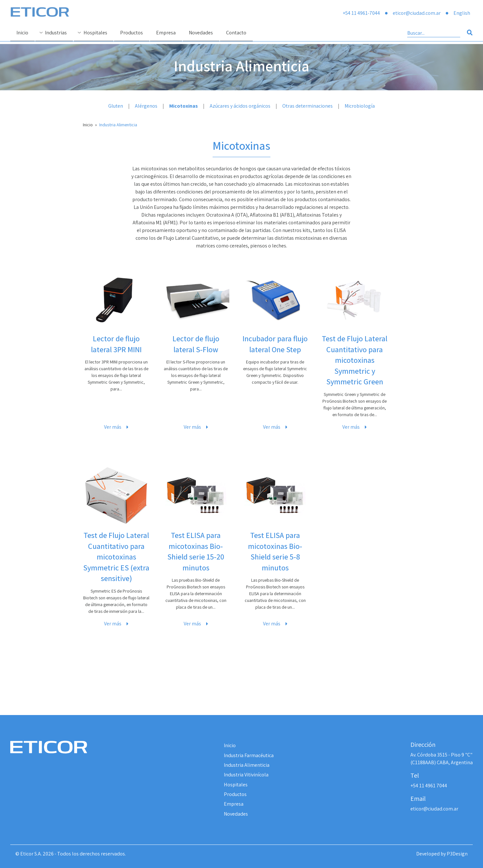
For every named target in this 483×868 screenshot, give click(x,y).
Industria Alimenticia (118, 125)
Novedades (236, 814)
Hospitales (236, 785)
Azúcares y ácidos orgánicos (240, 106)
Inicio (88, 125)
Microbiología (360, 106)
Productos (235, 794)
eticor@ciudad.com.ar (417, 13)
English (462, 13)
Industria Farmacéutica (249, 755)
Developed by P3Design (442, 854)
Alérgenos (146, 106)
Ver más (116, 427)
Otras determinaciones (307, 106)
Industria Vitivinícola (246, 775)
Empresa (234, 804)
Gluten (116, 106)
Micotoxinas (184, 106)
